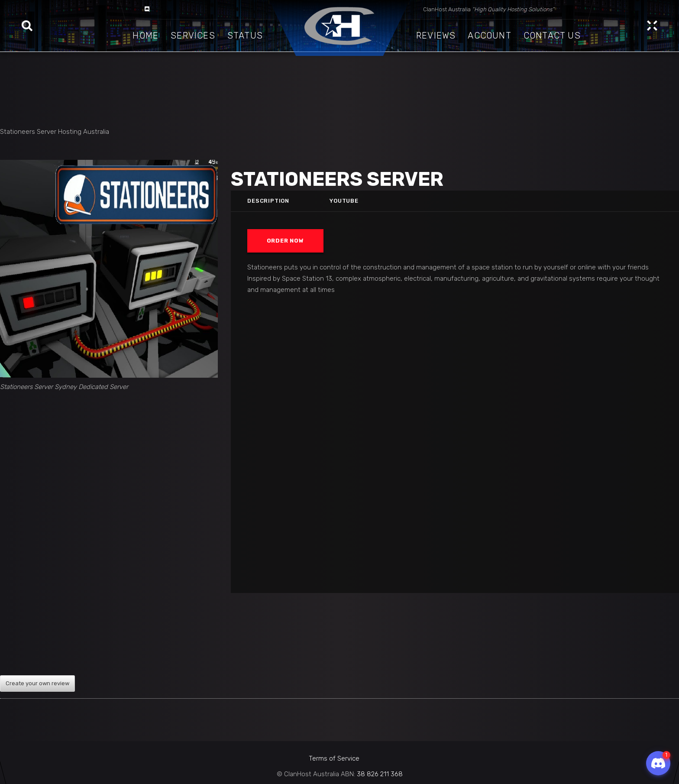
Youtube (344, 201)
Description (268, 201)
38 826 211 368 (380, 774)
